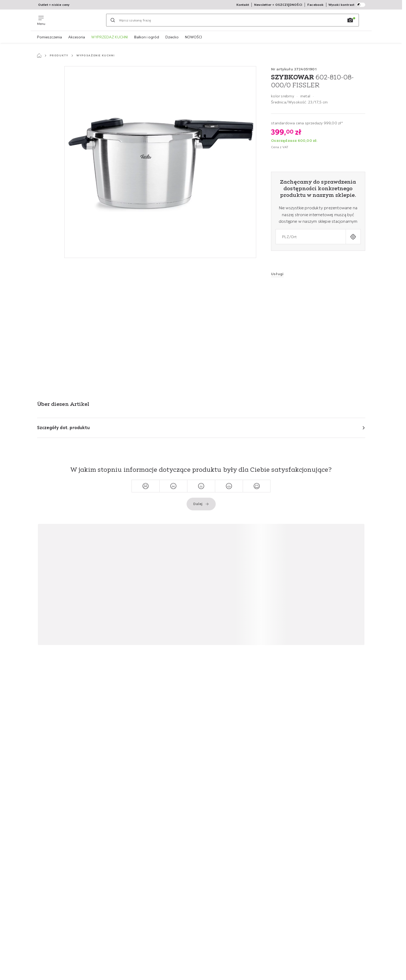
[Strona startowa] (39, 56)
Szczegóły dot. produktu (64, 428)
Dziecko (172, 37)
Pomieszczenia (49, 37)
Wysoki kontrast (347, 5)
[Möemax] (76, 20)
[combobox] (311, 237)
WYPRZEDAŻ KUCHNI (110, 37)
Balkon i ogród (147, 37)
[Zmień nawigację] (41, 20)
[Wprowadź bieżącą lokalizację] (353, 237)
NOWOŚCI (193, 37)
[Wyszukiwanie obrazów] (350, 20)
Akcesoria (77, 37)
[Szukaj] (113, 20)
